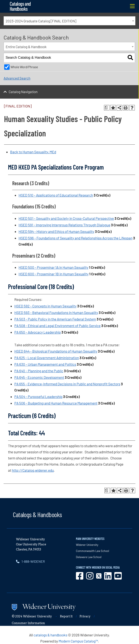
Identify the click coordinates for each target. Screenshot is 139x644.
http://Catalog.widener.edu (33, 470)
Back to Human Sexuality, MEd (33, 152)
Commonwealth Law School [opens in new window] (92, 551)
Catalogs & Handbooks (37, 514)
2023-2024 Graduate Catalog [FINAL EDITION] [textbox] (41, 21)
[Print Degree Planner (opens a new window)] (107, 108)
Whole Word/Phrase (24, 67)
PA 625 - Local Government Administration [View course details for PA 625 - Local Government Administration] (47, 358)
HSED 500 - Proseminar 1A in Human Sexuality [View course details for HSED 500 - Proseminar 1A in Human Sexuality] (53, 267)
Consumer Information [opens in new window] (28, 623)
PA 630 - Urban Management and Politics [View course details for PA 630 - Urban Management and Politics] (45, 364)
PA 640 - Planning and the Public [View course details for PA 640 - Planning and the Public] (39, 371)
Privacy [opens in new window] (85, 616)
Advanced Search (17, 78)
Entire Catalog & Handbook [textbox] (26, 47)
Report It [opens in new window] (66, 616)
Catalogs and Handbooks (20, 6)
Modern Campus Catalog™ (78, 641)
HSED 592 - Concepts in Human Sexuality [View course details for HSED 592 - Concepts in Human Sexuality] (45, 306)
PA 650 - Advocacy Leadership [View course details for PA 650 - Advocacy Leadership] (38, 332)
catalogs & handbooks (50, 635)
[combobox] (69, 21)
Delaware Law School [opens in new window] (89, 557)
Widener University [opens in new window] (87, 545)
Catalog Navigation (23, 92)
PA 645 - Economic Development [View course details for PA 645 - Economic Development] (39, 377)
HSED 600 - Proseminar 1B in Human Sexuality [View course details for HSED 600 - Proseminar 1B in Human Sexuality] (54, 274)
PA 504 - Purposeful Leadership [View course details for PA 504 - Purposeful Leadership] (38, 397)
